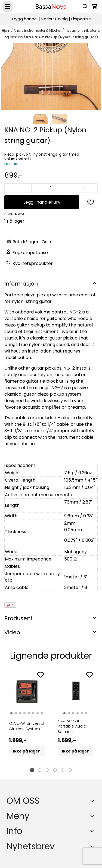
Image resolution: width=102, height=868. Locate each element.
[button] (91, 202)
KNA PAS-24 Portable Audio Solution (72, 726)
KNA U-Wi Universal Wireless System (26, 726)
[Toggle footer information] (93, 801)
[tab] (32, 770)
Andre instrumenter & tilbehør (38, 31)
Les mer (12, 164)
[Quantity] (51, 188)
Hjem (7, 31)
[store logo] (51, 7)
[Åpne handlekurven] (94, 7)
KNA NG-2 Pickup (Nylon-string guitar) (62, 37)
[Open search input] (85, 7)
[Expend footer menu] (93, 816)
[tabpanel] (27, 718)
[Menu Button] (8, 7)
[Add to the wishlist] (41, 675)
